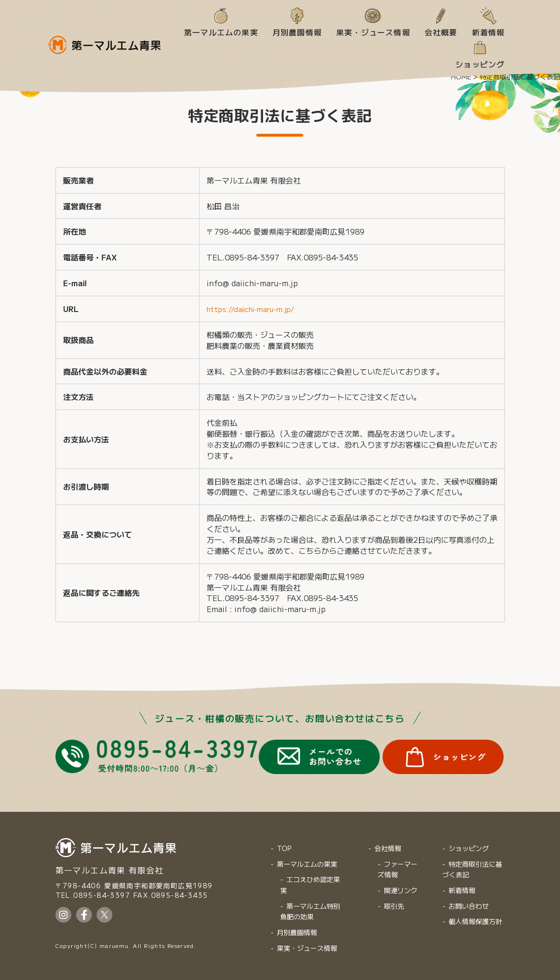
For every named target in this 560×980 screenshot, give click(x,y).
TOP (284, 842)
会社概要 (441, 32)
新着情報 (489, 32)
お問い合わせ (469, 900)
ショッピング (480, 64)
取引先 (394, 900)
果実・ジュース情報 (373, 32)
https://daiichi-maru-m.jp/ (256, 309)
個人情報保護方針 (475, 915)
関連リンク (401, 884)
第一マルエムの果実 (221, 32)
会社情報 (388, 842)
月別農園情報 (297, 32)
